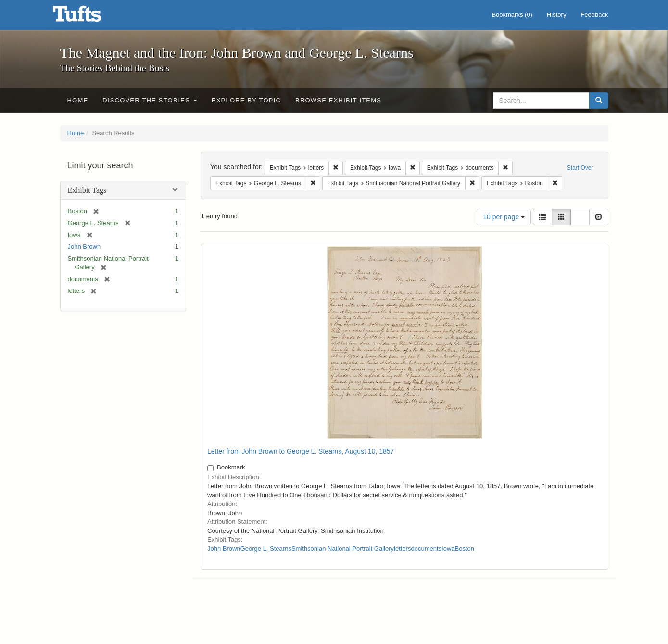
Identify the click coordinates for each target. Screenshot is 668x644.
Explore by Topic (246, 100)
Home (78, 100)
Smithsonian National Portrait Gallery (343, 549)
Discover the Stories (150, 100)
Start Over (580, 168)
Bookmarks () (512, 15)
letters (402, 549)
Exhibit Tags (87, 190)
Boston (465, 549)
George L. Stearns (266, 549)
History (556, 15)
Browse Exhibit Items (338, 100)
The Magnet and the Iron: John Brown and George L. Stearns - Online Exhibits (89, 17)
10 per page (504, 217)
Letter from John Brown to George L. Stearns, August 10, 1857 (301, 451)
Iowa (448, 549)
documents (426, 549)
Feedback (594, 15)
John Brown (84, 246)
